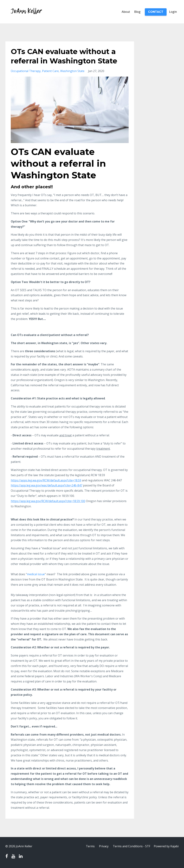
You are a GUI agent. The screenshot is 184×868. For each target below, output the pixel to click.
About (126, 12)
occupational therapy (26, 71)
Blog (137, 12)
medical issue (36, 574)
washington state (72, 71)
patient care (50, 71)
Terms (90, 846)
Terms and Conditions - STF (132, 846)
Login (173, 12)
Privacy (104, 846)
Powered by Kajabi (166, 846)
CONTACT (156, 12)
